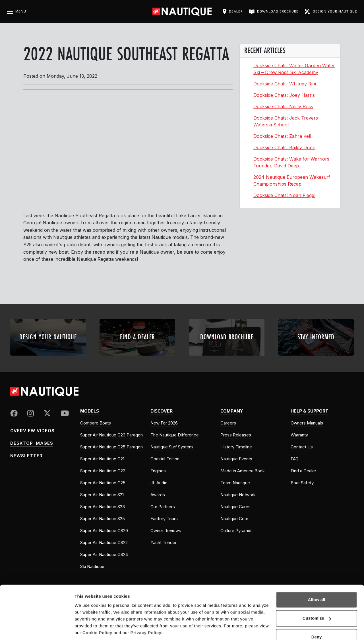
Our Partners (163, 507)
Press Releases (236, 435)
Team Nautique (235, 483)
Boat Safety (302, 483)
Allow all (317, 580)
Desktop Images (32, 443)
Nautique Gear (234, 519)
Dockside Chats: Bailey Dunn (284, 147)
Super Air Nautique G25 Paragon (111, 447)
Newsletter (26, 456)
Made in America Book (243, 471)
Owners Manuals (307, 423)
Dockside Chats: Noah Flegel (284, 195)
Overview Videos (32, 431)
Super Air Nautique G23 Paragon (111, 435)
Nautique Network (238, 495)
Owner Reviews (166, 531)
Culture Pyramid (236, 531)
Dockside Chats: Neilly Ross (283, 106)
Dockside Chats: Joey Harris (284, 95)
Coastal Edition (165, 459)
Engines (158, 471)
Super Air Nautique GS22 (104, 542)
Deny (317, 617)
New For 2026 (164, 423)
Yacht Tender (164, 542)
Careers (228, 423)
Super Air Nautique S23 (103, 507)
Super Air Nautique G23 (103, 471)
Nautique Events (236, 459)
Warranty (299, 435)
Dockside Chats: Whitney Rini (285, 84)
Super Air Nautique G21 (102, 459)
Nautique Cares (235, 507)
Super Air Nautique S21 (102, 495)
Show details (88, 629)
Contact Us (302, 447)
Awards (158, 495)
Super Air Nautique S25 (103, 519)
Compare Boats (96, 423)
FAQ (295, 459)
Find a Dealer (303, 471)
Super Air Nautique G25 (103, 483)
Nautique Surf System (172, 447)
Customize (317, 599)
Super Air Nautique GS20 (104, 531)
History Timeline (236, 447)
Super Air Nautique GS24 (104, 554)
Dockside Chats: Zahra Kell (282, 136)
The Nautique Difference (175, 435)
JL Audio (159, 483)
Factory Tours (164, 519)
